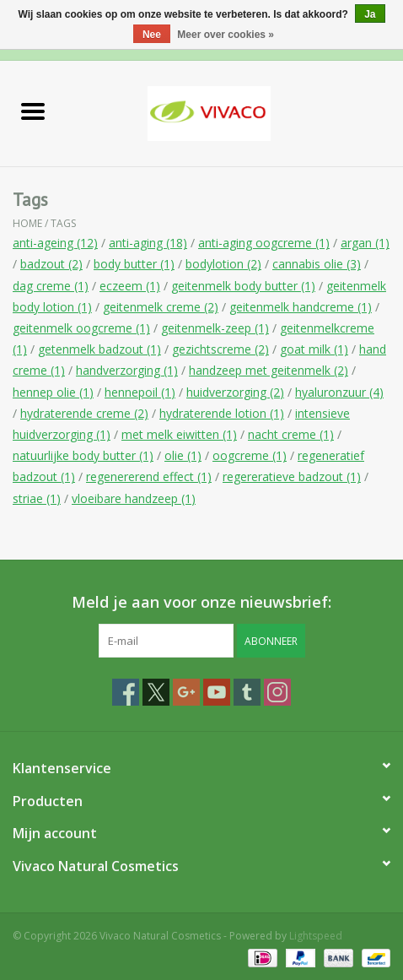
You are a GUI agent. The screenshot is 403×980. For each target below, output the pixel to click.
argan (365, 243)
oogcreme (250, 455)
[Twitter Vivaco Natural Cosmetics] (156, 692)
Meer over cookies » (226, 35)
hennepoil (140, 392)
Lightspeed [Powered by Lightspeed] (316, 936)
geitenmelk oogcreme (81, 328)
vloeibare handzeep (134, 498)
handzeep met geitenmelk (269, 370)
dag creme (51, 286)
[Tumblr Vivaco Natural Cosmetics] (247, 692)
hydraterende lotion (222, 413)
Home (27, 223)
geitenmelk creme (161, 307)
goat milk (314, 349)
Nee (152, 35)
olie (183, 455)
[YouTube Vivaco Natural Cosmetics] (217, 692)
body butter (134, 264)
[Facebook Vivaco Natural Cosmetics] (126, 692)
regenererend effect (149, 476)
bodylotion (223, 264)
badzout (51, 264)
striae (37, 498)
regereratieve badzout (292, 476)
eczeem (130, 286)
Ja (370, 14)
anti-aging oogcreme (264, 243)
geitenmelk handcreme (301, 307)
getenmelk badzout (99, 349)
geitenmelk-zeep (215, 328)
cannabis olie (317, 264)
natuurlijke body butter (83, 455)
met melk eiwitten (179, 434)
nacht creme (291, 434)
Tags (63, 223)
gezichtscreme (220, 349)
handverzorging (127, 370)
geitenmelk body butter (243, 286)
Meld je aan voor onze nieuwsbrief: (201, 602)
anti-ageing (55, 243)
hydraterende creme (84, 413)
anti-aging (148, 243)
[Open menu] (33, 111)
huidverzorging (235, 392)
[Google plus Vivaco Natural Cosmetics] (186, 692)
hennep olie (53, 392)
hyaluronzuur (339, 392)
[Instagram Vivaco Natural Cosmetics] (277, 692)
